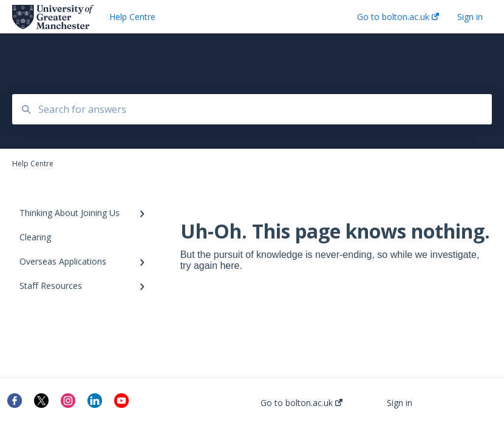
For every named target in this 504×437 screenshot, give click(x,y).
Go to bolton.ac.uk (301, 403)
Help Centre (132, 17)
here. (231, 266)
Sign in (400, 403)
